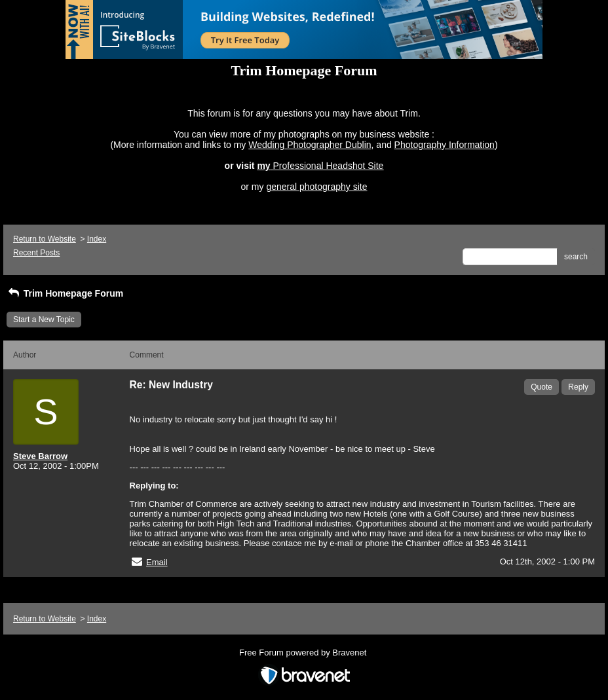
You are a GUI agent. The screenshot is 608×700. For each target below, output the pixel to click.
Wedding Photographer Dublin (310, 145)
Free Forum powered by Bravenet (304, 653)
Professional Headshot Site (329, 166)
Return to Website (45, 239)
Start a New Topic (44, 320)
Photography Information (445, 145)
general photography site (316, 187)
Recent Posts (36, 253)
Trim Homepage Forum (65, 293)
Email (157, 562)
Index (97, 239)
